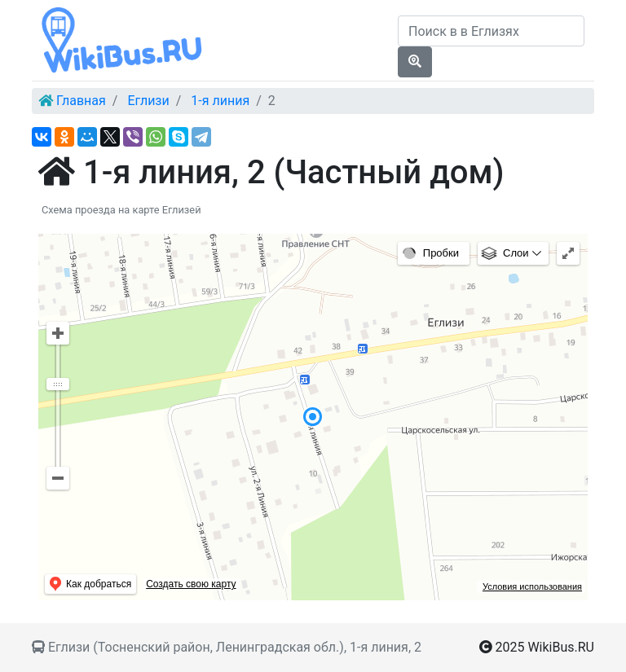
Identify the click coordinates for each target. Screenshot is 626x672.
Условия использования (532, 586)
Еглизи (148, 101)
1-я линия (220, 101)
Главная (81, 101)
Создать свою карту (191, 584)
